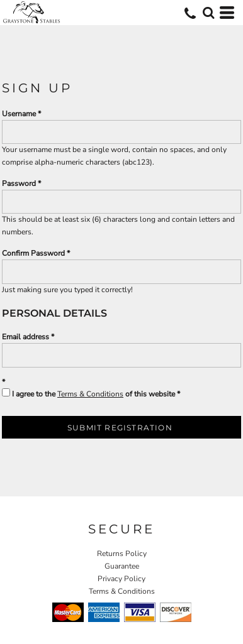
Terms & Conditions (90, 394)
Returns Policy (122, 554)
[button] (208, 13)
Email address (25, 337)
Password (19, 183)
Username (19, 114)
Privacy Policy (121, 579)
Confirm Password (33, 253)
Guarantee (122, 566)
